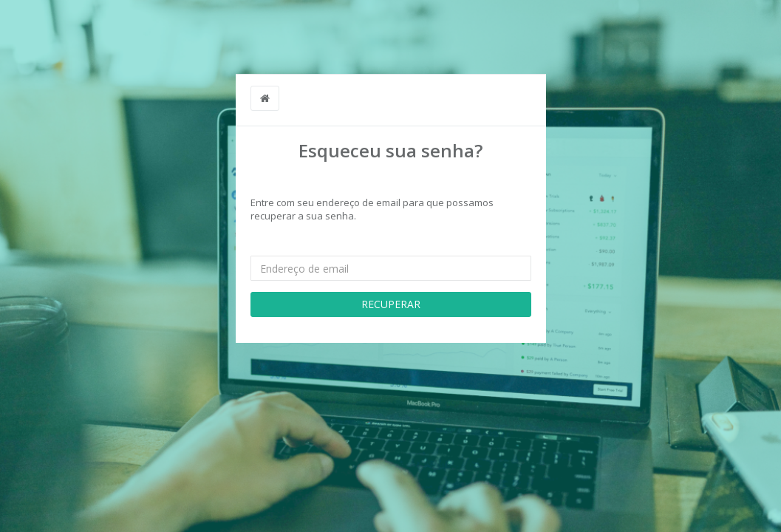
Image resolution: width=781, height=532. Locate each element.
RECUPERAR (391, 304)
